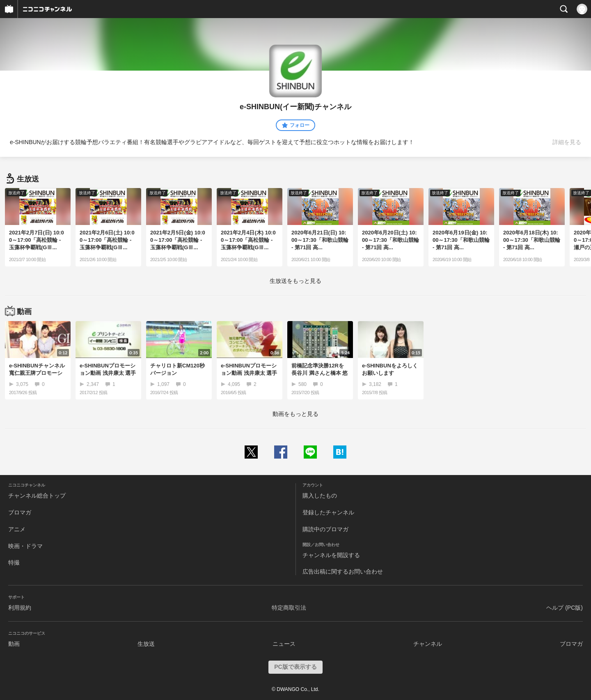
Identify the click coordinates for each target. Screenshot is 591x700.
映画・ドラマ (25, 546)
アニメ (17, 529)
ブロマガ (20, 512)
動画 (14, 644)
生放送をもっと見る (295, 281)
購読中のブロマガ (325, 529)
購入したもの (320, 496)
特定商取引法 (289, 608)
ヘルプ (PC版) (565, 608)
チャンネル (428, 644)
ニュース (284, 644)
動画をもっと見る (295, 414)
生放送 (146, 644)
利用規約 (20, 608)
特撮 (14, 562)
